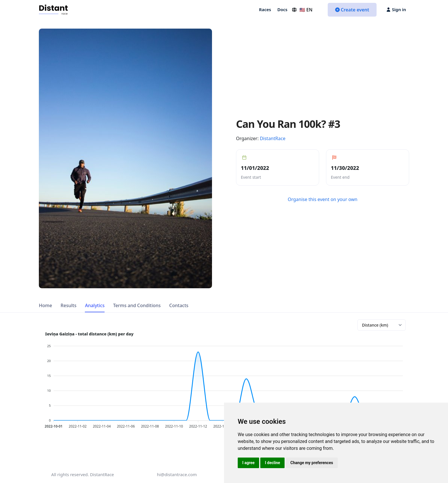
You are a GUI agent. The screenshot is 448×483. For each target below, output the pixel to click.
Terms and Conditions (137, 305)
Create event (352, 10)
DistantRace (273, 138)
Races (265, 9)
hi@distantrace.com (177, 474)
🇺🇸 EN (302, 10)
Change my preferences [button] (312, 463)
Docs (282, 9)
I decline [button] (272, 463)
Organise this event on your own (323, 199)
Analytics (95, 305)
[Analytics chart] (382, 325)
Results (68, 305)
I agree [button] (248, 463)
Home (45, 305)
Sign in (396, 9)
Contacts (179, 305)
